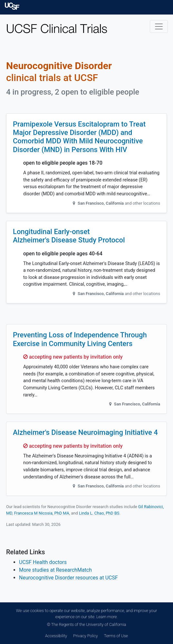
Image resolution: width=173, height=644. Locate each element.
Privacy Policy (85, 636)
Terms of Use (116, 636)
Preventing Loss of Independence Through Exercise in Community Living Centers (80, 339)
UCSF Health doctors (43, 562)
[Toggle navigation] (159, 26)
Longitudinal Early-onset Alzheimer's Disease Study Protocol (69, 236)
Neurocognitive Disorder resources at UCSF (68, 578)
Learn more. (107, 617)
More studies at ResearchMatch (55, 570)
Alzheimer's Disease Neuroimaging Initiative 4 (85, 432)
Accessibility (56, 636)
